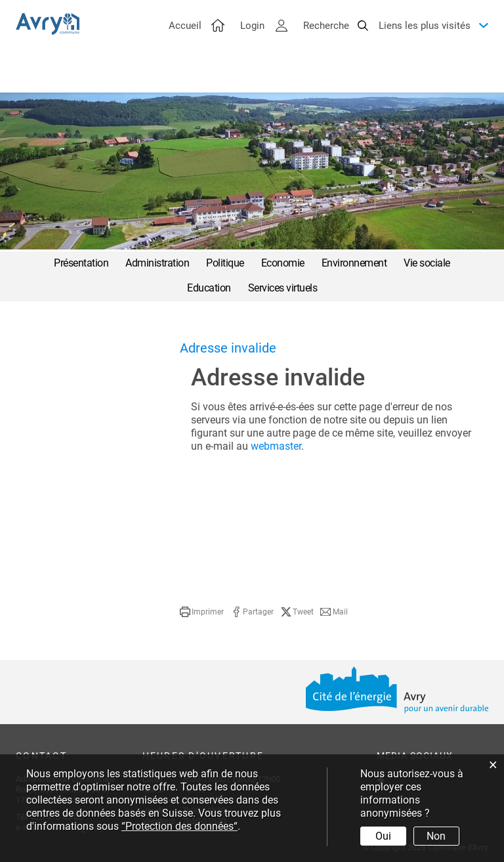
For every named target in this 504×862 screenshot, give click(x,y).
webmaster (276, 446)
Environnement (354, 263)
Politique (225, 263)
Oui (383, 836)
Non (436, 836)
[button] (202, 612)
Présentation (81, 263)
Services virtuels (283, 288)
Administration (157, 263)
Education (209, 288)
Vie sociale (427, 263)
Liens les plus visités (425, 39)
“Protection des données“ (179, 826)
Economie (283, 263)
